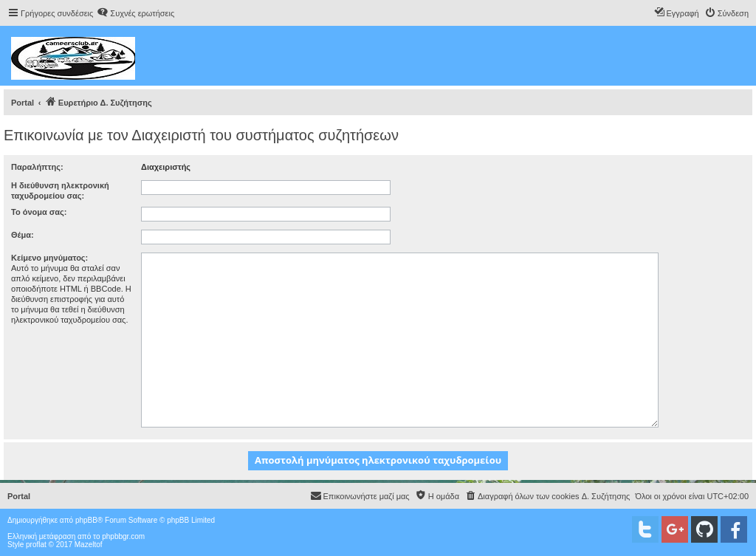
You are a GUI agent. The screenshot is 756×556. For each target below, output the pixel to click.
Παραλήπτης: (37, 167)
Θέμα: (23, 235)
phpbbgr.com (123, 536)
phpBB (86, 520)
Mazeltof (89, 545)
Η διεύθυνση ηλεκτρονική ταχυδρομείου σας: (60, 191)
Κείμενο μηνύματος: (49, 258)
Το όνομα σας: (39, 212)
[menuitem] (135, 13)
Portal (23, 103)
